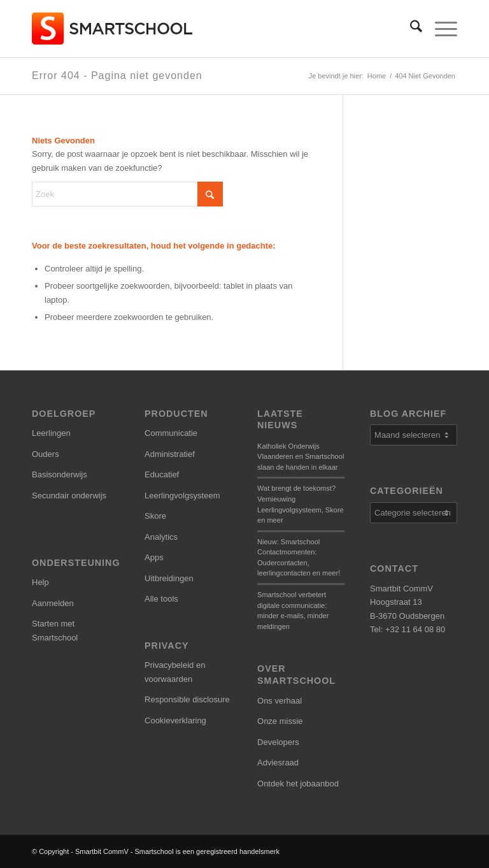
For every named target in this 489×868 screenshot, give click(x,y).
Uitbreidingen (169, 578)
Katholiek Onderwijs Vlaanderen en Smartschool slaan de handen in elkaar (301, 457)
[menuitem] (410, 29)
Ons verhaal (280, 701)
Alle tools (161, 599)
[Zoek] (410, 29)
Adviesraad (278, 763)
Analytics (161, 537)
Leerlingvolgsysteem (182, 495)
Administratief (170, 454)
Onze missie (280, 721)
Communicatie (171, 433)
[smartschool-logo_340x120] (113, 29)
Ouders (46, 454)
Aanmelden (53, 603)
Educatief (162, 474)
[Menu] (440, 29)
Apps (154, 557)
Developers (278, 742)
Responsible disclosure (187, 699)
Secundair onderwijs (69, 495)
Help (40, 582)
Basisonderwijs (60, 474)
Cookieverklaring (175, 720)
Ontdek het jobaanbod (298, 784)
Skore (155, 516)
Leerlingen (51, 433)
